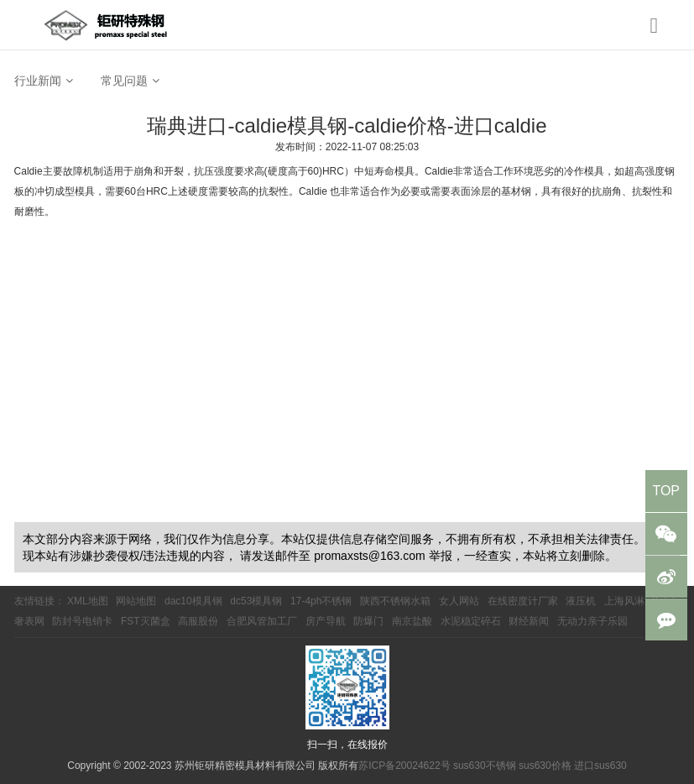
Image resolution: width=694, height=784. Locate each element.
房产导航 (326, 621)
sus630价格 (545, 766)
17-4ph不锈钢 (321, 601)
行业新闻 (38, 81)
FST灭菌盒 (146, 621)
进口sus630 (600, 766)
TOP (666, 491)
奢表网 (29, 621)
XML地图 (88, 601)
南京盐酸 (412, 621)
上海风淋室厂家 (639, 601)
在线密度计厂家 (523, 601)
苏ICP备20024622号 (404, 766)
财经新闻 (529, 621)
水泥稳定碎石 (471, 621)
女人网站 (459, 601)
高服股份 (198, 621)
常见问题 (124, 81)
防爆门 (368, 621)
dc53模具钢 (256, 601)
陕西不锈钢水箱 (395, 601)
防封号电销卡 (82, 621)
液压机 (581, 601)
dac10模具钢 (193, 601)
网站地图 (136, 601)
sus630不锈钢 (485, 766)
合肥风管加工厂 (262, 621)
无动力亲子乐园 (592, 621)
